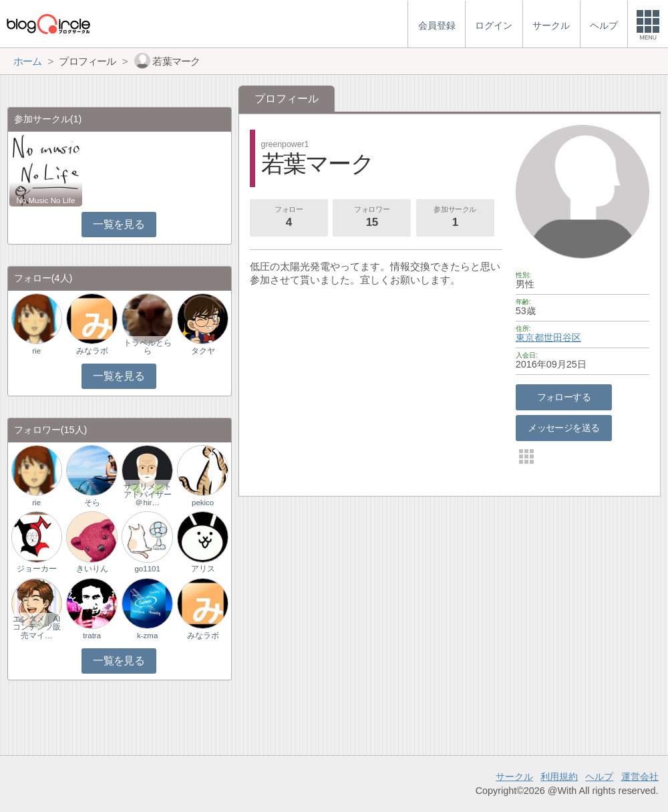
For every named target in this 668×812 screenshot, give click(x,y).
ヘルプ (599, 777)
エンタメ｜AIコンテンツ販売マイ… (37, 627)
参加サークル (455, 218)
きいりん (92, 569)
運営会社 (640, 777)
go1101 (147, 569)
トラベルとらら (148, 347)
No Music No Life (46, 200)
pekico (203, 503)
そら (92, 503)
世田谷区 (562, 337)
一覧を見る (119, 224)
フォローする (564, 397)
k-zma (147, 636)
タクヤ (203, 351)
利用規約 (559, 777)
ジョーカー (37, 569)
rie (36, 351)
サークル (514, 777)
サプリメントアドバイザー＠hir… (148, 495)
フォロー (289, 218)
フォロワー (372, 218)
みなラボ (92, 351)
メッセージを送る (563, 428)
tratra (92, 636)
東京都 (530, 337)
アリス (203, 569)
